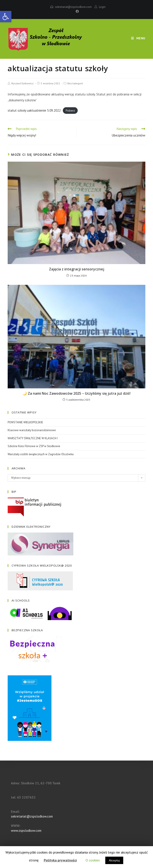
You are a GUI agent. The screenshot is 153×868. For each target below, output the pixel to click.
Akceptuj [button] (114, 860)
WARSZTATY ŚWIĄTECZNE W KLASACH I (33, 438)
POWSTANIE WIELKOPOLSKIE (25, 422)
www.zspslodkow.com (26, 831)
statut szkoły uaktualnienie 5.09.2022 (34, 110)
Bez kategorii (75, 83)
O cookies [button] (93, 860)
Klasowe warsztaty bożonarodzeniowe (32, 430)
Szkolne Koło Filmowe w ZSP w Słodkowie (34, 446)
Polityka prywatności (60, 860)
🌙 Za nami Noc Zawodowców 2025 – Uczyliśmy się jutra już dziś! (76, 393)
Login (102, 7)
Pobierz (70, 111)
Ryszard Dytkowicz (22, 83)
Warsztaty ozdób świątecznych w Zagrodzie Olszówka (41, 454)
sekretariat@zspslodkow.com (73, 7)
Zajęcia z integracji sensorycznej (77, 269)
